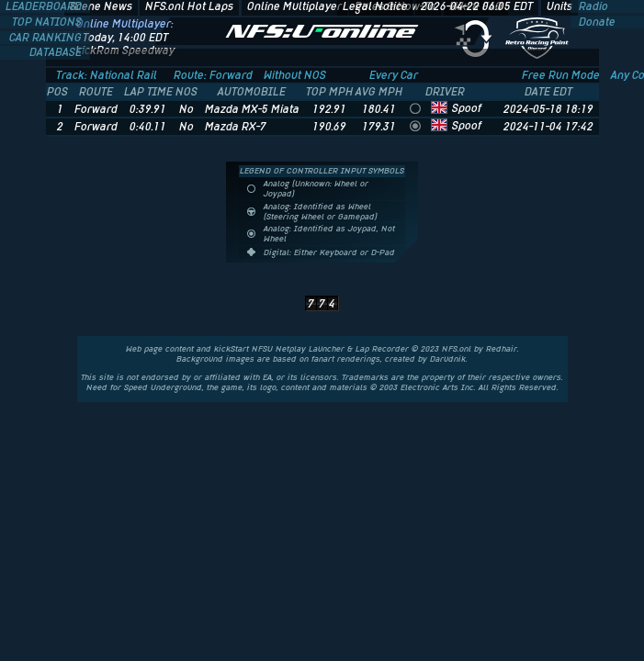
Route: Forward (213, 75)
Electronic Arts (429, 387)
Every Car (394, 75)
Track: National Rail (107, 75)
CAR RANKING (47, 38)
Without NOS (295, 75)
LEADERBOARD (45, 6)
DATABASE (57, 52)
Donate (596, 22)
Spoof (467, 108)
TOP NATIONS (48, 22)
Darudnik (448, 359)
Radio (592, 6)
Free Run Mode (561, 75)
